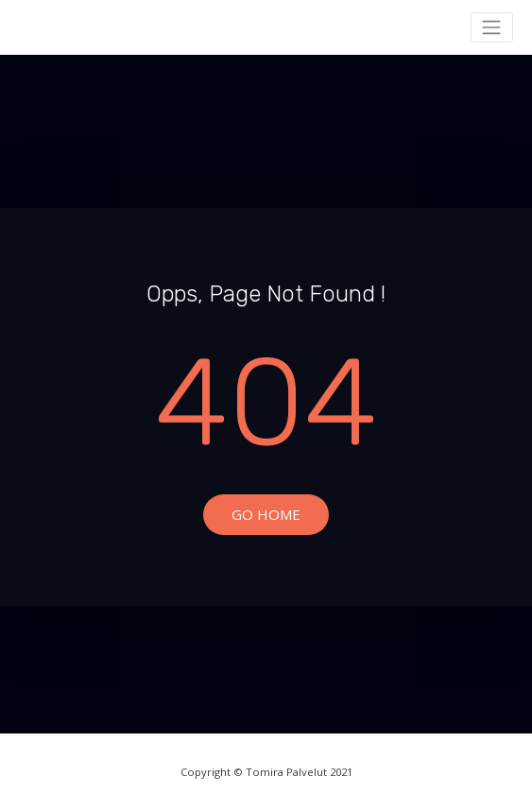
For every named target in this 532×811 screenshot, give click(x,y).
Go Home (266, 514)
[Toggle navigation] (492, 27)
